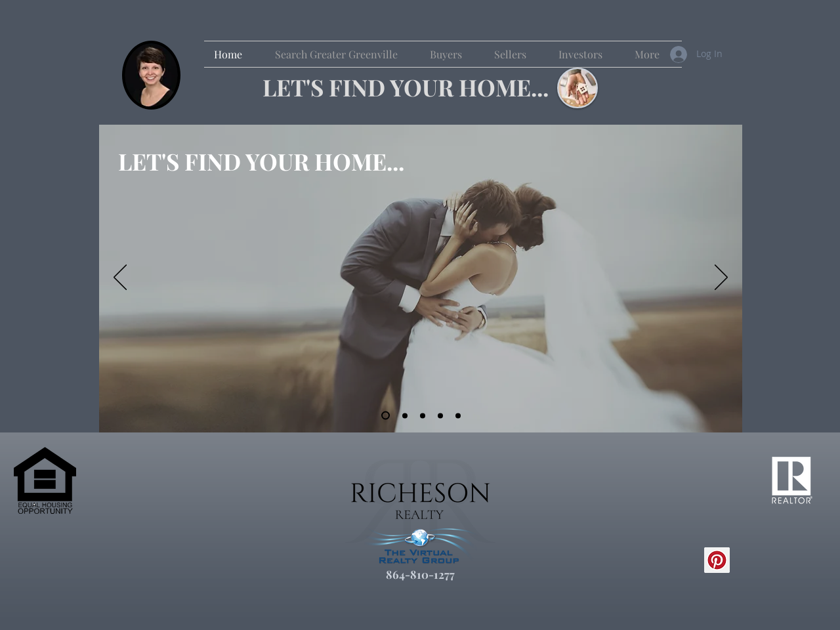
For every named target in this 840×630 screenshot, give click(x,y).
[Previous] (120, 278)
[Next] (721, 278)
